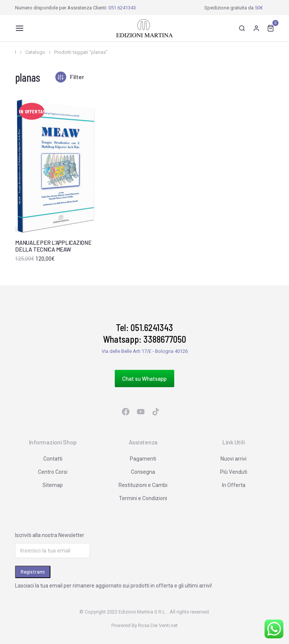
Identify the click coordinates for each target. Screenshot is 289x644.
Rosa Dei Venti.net (158, 625)
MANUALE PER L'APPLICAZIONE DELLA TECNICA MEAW (53, 246)
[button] (20, 28)
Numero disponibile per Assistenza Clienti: (75, 8)
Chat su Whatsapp (144, 378)
